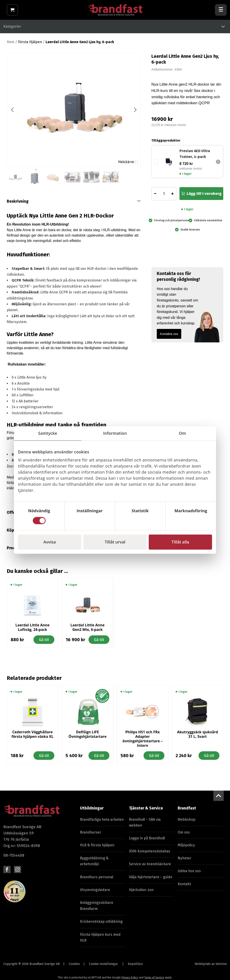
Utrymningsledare (95, 892)
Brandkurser (91, 835)
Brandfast (187, 811)
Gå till (44, 642)
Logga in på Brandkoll (147, 841)
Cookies (74, 967)
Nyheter (185, 861)
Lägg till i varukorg (204, 196)
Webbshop (187, 822)
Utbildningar (92, 811)
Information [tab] (115, 433)
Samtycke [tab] (48, 433)
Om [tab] (182, 433)
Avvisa (50, 542)
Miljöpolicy (186, 848)
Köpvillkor (135, 967)
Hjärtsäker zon (141, 892)
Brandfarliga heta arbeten (102, 822)
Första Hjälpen (30, 45)
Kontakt (184, 886)
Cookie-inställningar (103, 967)
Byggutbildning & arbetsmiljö (94, 864)
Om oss (184, 835)
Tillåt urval (115, 542)
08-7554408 (14, 858)
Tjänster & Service (146, 811)
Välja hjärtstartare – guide (151, 879)
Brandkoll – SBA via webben (145, 825)
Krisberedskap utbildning (101, 924)
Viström (221, 967)
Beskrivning (18, 204)
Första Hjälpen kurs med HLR (100, 940)
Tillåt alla (180, 542)
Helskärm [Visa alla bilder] (128, 164)
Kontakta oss (169, 336)
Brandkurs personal (97, 879)
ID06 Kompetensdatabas (150, 854)
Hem (11, 45)
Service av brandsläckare (150, 867)
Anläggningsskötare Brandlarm (97, 908)
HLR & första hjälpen (97, 848)
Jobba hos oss (189, 874)
